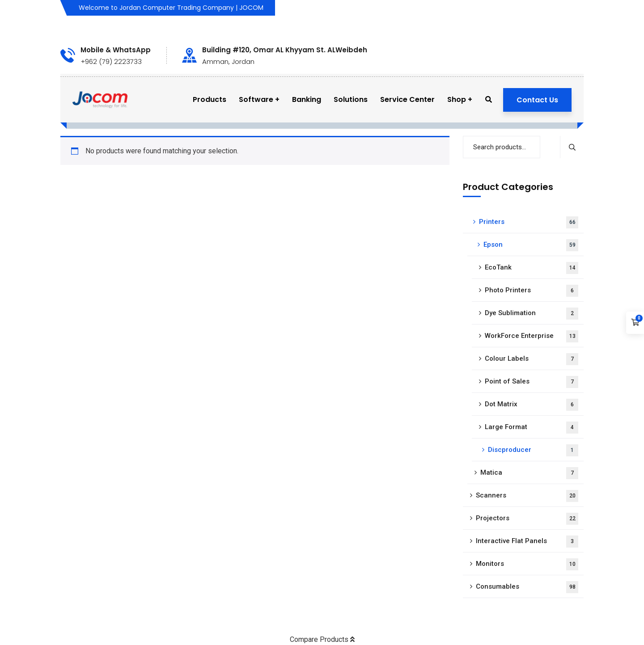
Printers (529, 222)
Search (572, 147)
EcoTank (532, 268)
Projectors (527, 519)
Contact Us (537, 100)
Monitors (527, 564)
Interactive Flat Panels (527, 542)
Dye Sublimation (532, 314)
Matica (529, 473)
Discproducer (533, 450)
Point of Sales (532, 382)
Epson (531, 245)
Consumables (527, 587)
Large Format (532, 428)
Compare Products (322, 639)
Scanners (527, 496)
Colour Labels (532, 359)
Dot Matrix (532, 405)
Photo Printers (532, 291)
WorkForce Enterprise (532, 336)
